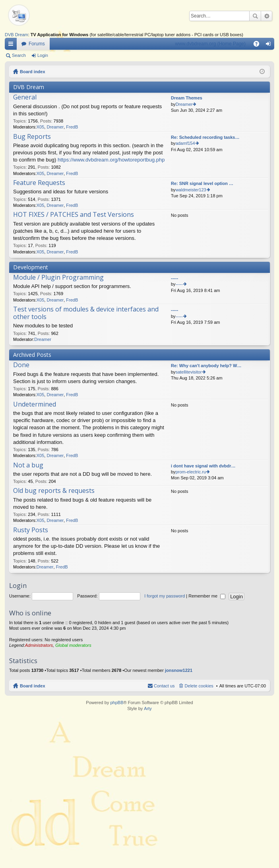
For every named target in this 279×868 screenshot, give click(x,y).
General (25, 97)
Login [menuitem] (270, 45)
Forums (37, 44)
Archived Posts (32, 355)
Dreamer (55, 127)
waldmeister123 (191, 190)
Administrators (39, 645)
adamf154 (185, 143)
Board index (33, 72)
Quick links (12, 45)
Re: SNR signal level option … (202, 183)
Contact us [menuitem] (164, 686)
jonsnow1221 (179, 670)
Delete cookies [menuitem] (199, 686)
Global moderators (73, 645)
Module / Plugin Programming (58, 278)
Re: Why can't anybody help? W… (206, 366)
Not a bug (28, 465)
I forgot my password (165, 596)
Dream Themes (187, 98)
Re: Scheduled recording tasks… (205, 137)
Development (31, 267)
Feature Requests (39, 183)
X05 (41, 127)
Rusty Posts (31, 530)
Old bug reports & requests (54, 491)
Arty (148, 708)
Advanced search (266, 16)
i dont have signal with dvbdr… (203, 466)
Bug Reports (32, 137)
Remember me (207, 596)
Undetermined (35, 405)
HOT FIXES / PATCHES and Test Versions (74, 215)
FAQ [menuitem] (259, 45)
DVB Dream (16, 35)
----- (174, 278)
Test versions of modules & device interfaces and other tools (86, 313)
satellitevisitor (189, 372)
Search (255, 16)
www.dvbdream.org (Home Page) (210, 44)
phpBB (117, 703)
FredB (72, 127)
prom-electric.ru (191, 472)
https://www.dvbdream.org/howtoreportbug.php (111, 160)
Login (43, 55)
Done (21, 365)
